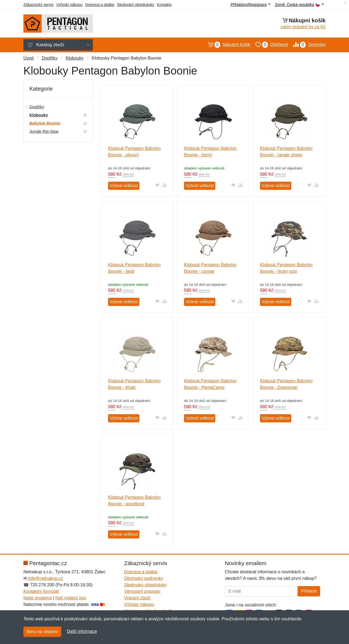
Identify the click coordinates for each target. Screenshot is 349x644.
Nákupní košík (226, 45)
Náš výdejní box (71, 598)
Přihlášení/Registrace (250, 5)
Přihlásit (309, 591)
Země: (299, 5)
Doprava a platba (100, 5)
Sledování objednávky (136, 5)
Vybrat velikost (124, 186)
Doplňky (50, 58)
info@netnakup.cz (45, 578)
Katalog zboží (59, 45)
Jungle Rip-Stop (44, 131)
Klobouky (75, 58)
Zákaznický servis (38, 5)
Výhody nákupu (69, 5)
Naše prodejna (38, 598)
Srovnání (307, 45)
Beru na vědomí (42, 632)
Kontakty (164, 5)
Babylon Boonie (45, 123)
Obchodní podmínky (144, 578)
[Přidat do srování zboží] (164, 185)
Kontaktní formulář (41, 591)
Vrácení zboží (137, 598)
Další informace (82, 631)
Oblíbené (269, 45)
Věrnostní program (142, 591)
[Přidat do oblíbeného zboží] (157, 185)
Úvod (28, 58)
